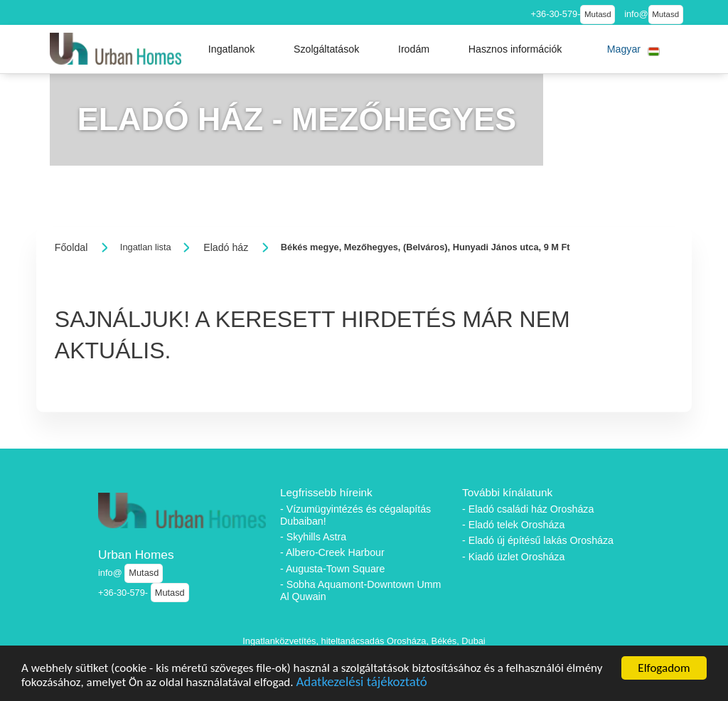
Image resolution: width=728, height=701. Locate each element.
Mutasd (598, 14)
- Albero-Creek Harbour (332, 552)
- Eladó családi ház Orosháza (528, 509)
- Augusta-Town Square (332, 569)
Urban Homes (136, 555)
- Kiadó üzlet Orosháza (513, 557)
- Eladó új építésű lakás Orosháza (538, 540)
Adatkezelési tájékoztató (361, 684)
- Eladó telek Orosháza (513, 525)
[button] (232, 49)
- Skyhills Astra (313, 537)
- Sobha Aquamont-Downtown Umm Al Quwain (360, 590)
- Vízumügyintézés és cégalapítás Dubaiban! (355, 515)
